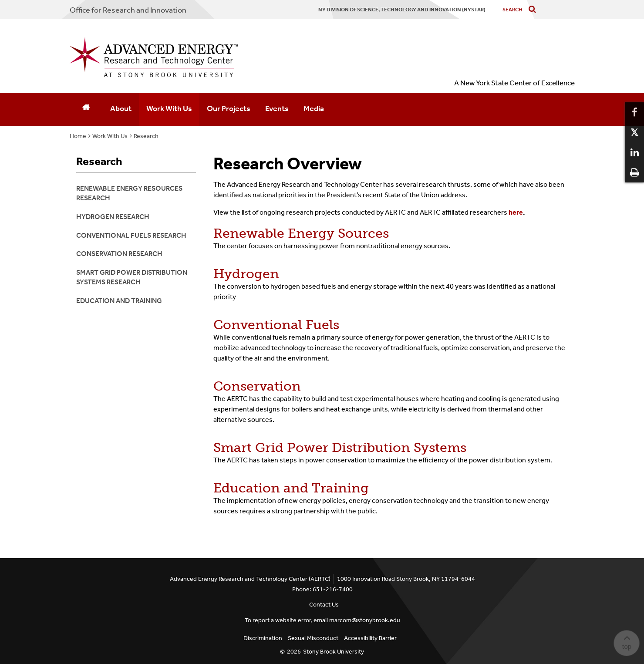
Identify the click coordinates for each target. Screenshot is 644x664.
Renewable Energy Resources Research (129, 193)
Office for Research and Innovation (128, 10)
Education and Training (291, 488)
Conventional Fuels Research (131, 235)
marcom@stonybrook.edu (365, 620)
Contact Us (324, 605)
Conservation (257, 386)
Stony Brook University (334, 652)
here (517, 212)
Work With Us (169, 108)
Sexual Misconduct (313, 638)
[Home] (86, 109)
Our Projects (229, 108)
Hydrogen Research (113, 217)
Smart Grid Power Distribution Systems (340, 448)
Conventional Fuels (276, 325)
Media (314, 108)
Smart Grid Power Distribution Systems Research (132, 277)
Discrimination (263, 638)
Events (277, 108)
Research (146, 136)
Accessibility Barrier (370, 638)
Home (78, 136)
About (121, 108)
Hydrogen (246, 274)
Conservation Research (119, 254)
